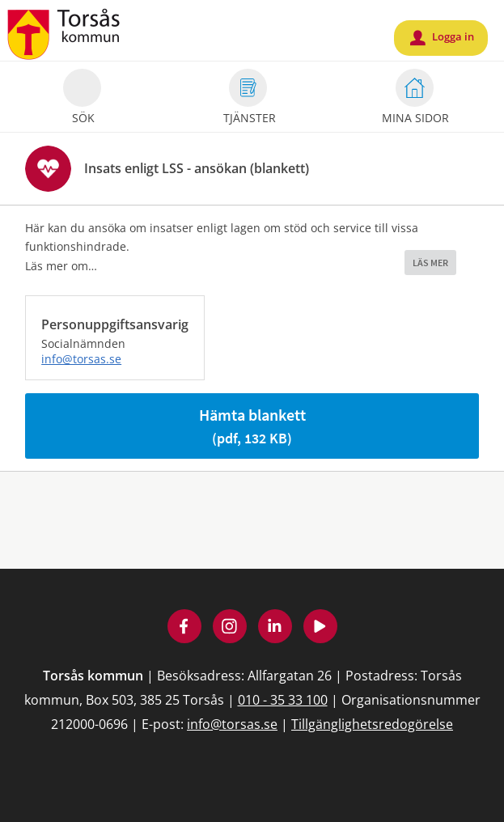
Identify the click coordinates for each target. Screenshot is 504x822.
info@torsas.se (81, 359)
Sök (82, 99)
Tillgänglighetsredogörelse (372, 724)
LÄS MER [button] (430, 263)
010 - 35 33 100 (283, 700)
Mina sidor (415, 99)
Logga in (442, 37)
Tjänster (250, 99)
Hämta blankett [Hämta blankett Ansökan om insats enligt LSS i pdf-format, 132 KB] (252, 426)
